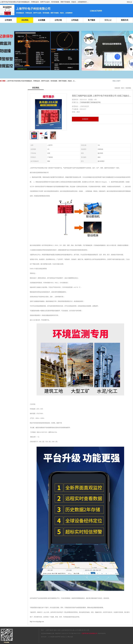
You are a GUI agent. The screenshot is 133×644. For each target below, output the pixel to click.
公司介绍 (58, 20)
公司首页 (8, 20)
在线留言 (85, 119)
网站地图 (70, 637)
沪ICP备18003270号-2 (75, 633)
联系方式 (125, 20)
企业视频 (42, 20)
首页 (122, 88)
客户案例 (91, 20)
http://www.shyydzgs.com (37, 622)
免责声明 (58, 637)
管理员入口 (64, 637)
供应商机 (25, 20)
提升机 (98, 102)
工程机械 (83, 102)
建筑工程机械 (91, 102)
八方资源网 (51, 637)
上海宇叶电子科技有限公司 (89, 633)
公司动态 (75, 20)
